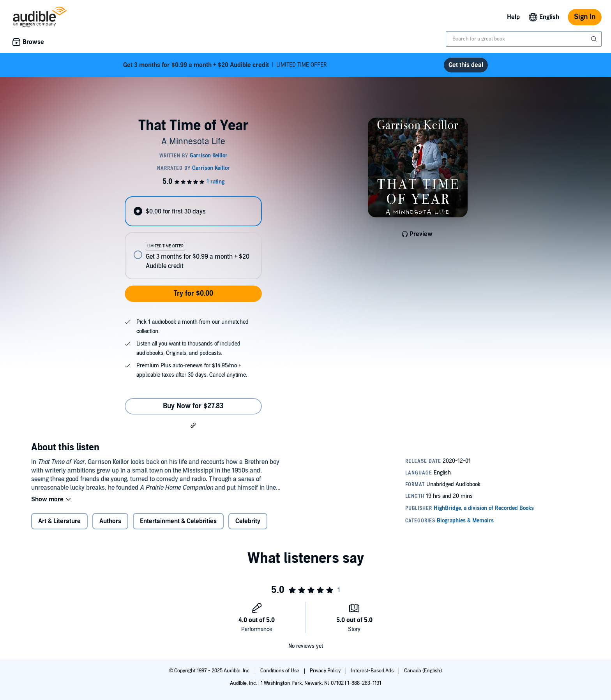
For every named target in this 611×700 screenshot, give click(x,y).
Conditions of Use (280, 671)
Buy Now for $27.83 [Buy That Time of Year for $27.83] (193, 406)
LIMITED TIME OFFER (225, 65)
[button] (193, 425)
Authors (110, 521)
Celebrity (248, 521)
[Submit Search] (595, 39)
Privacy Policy (326, 671)
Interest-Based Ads (373, 671)
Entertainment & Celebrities (178, 521)
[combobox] (524, 39)
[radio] (193, 211)
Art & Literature (59, 521)
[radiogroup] (193, 238)
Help (513, 17)
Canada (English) (423, 671)
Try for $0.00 (193, 294)
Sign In (585, 17)
